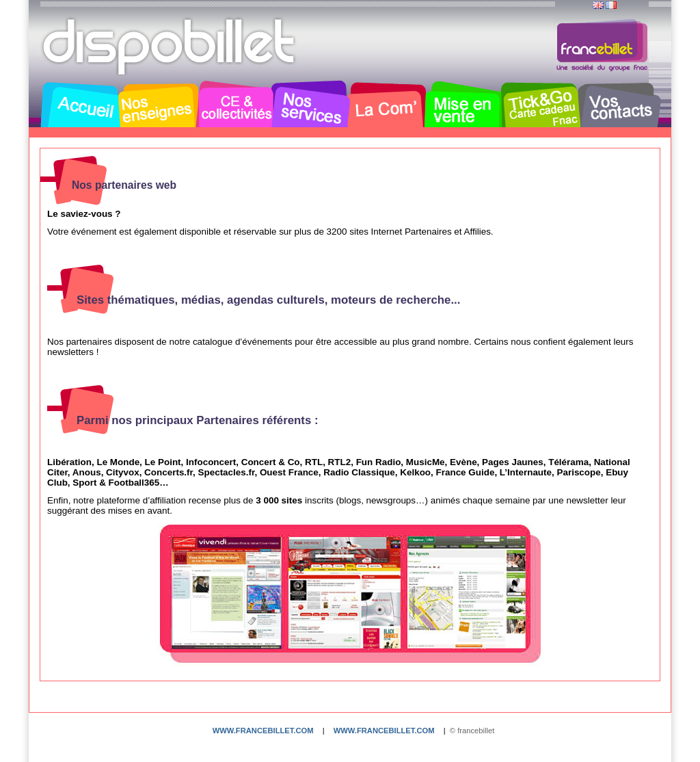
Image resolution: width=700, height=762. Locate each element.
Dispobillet (170, 47)
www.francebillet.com (263, 731)
